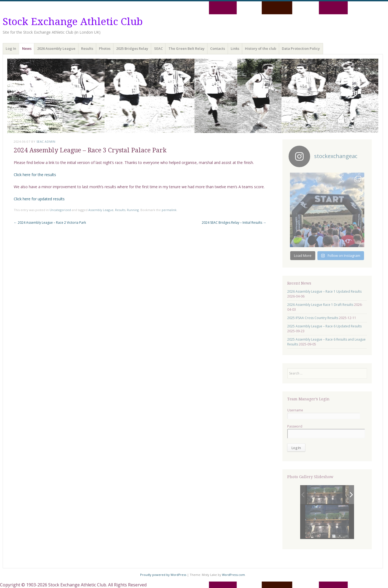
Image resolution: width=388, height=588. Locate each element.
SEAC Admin (46, 141)
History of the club (261, 48)
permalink (169, 210)
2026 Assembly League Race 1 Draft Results (320, 305)
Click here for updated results (39, 199)
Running (133, 210)
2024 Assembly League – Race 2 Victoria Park (50, 223)
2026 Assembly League (56, 48)
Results (87, 48)
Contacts (218, 48)
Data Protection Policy (301, 48)
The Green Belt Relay (186, 48)
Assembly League (101, 210)
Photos (105, 48)
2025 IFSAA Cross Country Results (313, 318)
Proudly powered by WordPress (163, 575)
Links (235, 48)
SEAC (158, 48)
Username (295, 410)
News (27, 48)
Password (295, 426)
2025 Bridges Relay (132, 48)
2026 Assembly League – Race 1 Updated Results (324, 291)
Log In (11, 48)
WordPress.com (233, 575)
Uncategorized (60, 210)
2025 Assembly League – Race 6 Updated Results (324, 326)
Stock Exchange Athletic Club (73, 22)
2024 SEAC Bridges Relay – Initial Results (234, 223)
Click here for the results (35, 175)
